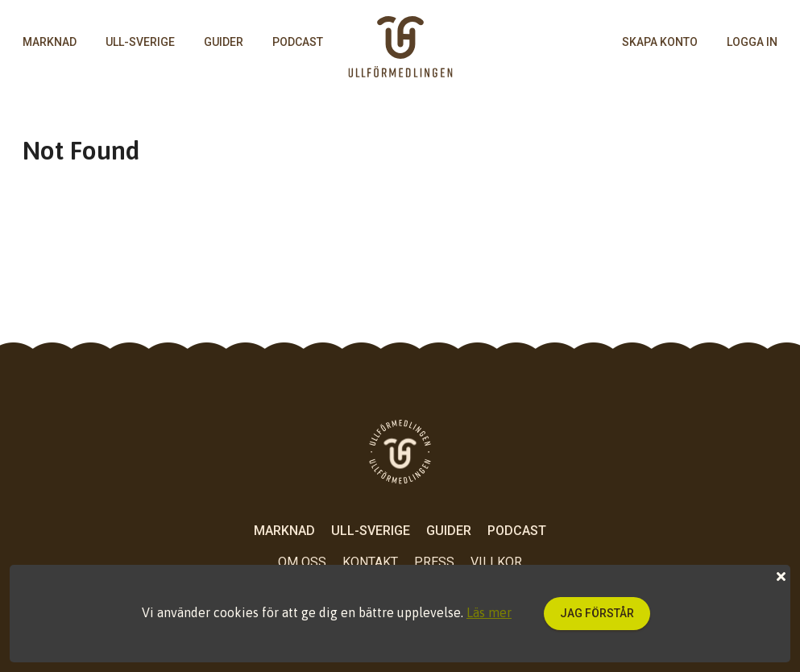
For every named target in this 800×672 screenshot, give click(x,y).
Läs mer (489, 612)
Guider (224, 42)
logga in (752, 42)
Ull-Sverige (140, 42)
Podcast (298, 42)
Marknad (50, 42)
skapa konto (660, 42)
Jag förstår (597, 613)
